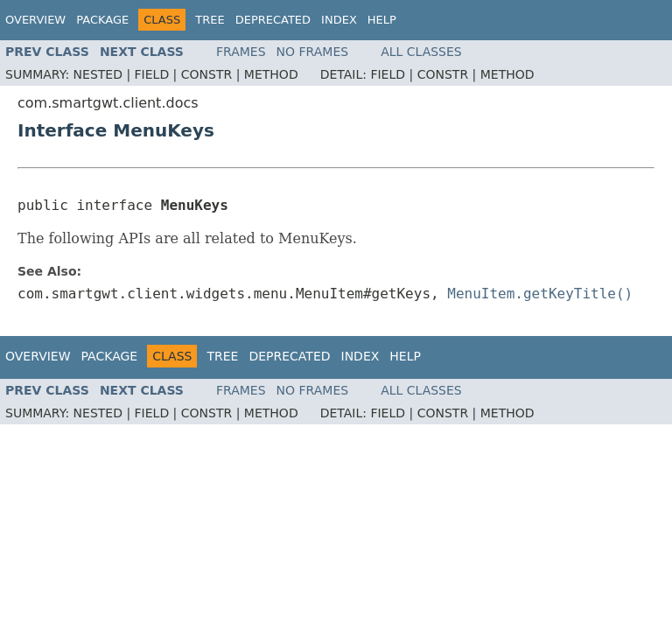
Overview (35, 20)
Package (102, 20)
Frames (241, 52)
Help (382, 20)
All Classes (421, 52)
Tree (210, 20)
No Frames (313, 52)
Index (339, 20)
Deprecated (273, 20)
